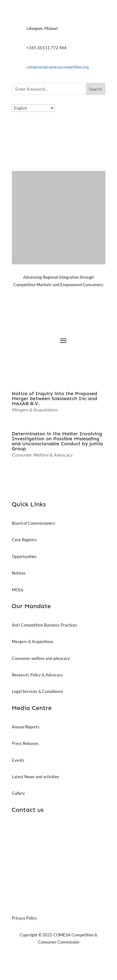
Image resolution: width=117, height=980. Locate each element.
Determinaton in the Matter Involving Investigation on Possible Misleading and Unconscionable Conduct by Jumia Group (57, 441)
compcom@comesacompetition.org (58, 67)
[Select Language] (33, 108)
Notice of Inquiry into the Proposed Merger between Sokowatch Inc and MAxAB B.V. (55, 398)
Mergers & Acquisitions (35, 410)
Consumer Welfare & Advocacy (42, 455)
